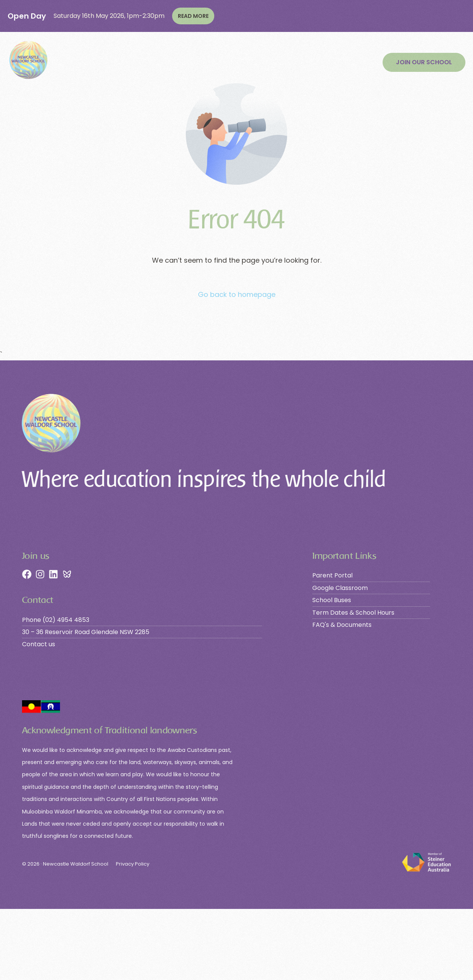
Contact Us (337, 62)
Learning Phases (132, 62)
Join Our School (193, 62)
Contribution (247, 62)
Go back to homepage (237, 294)
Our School (79, 62)
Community (295, 62)
